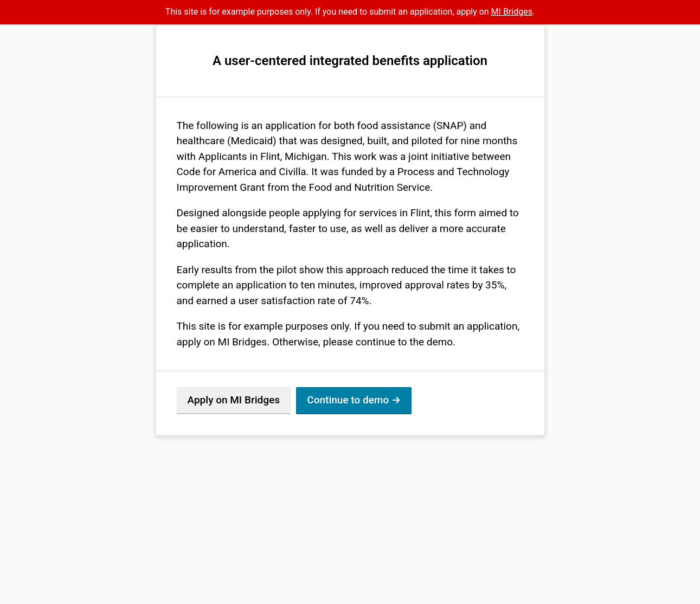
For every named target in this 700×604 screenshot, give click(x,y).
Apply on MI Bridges (234, 400)
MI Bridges (512, 12)
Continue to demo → (354, 400)
